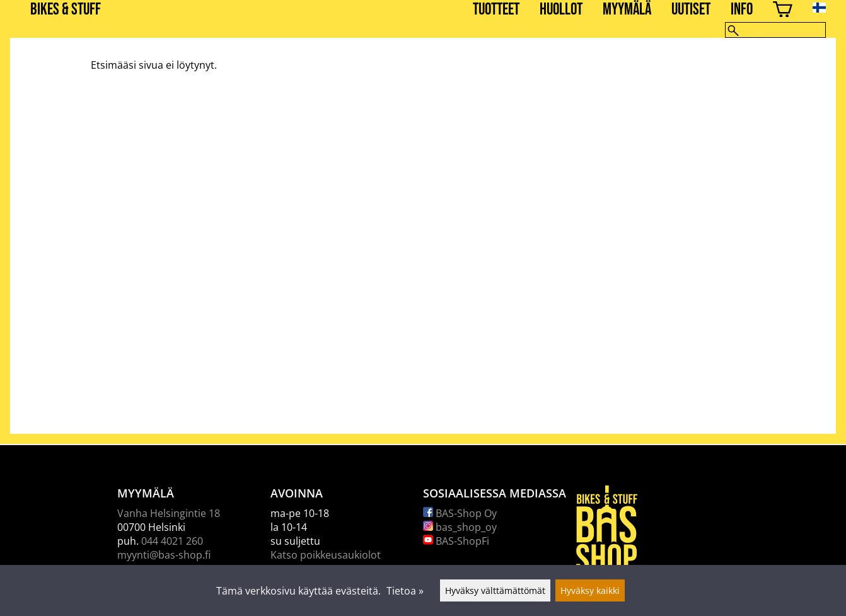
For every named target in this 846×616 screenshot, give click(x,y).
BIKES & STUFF (66, 10)
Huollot (561, 10)
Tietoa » (405, 591)
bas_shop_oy (460, 527)
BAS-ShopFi (456, 541)
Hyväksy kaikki (590, 590)
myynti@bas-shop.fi (164, 555)
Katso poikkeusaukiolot (326, 555)
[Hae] (775, 30)
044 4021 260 (172, 541)
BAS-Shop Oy (460, 513)
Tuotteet (496, 10)
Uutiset (691, 10)
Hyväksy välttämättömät (495, 590)
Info (742, 10)
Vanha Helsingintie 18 (169, 513)
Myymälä (627, 10)
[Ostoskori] (783, 11)
